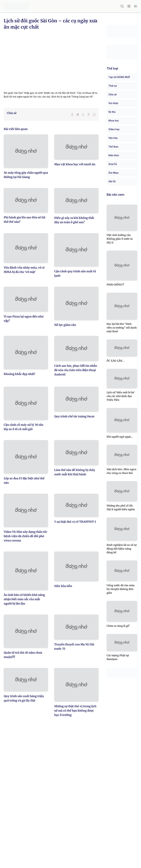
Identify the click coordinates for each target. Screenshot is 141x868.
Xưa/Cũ (113, 164)
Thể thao (113, 147)
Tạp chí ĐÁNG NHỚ (119, 77)
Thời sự (113, 86)
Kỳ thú (112, 112)
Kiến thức (114, 155)
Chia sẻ (113, 95)
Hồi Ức (112, 182)
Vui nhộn (113, 103)
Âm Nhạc (114, 173)
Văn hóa (113, 138)
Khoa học (114, 121)
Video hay (114, 129)
